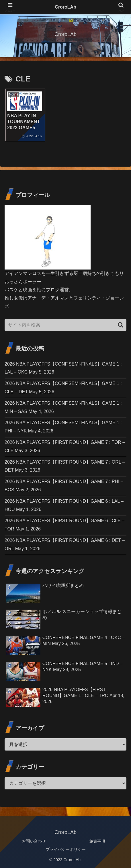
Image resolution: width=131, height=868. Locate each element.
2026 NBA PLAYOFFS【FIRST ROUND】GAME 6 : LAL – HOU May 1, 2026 (64, 505)
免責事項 (97, 841)
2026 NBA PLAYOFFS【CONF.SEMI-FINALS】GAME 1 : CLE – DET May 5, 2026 (63, 388)
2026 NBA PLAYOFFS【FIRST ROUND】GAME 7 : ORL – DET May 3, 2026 (65, 466)
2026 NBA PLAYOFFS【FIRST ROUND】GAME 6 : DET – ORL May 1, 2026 (65, 544)
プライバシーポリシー (66, 849)
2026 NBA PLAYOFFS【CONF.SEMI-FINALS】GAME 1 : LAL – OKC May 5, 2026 (63, 368)
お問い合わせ (34, 841)
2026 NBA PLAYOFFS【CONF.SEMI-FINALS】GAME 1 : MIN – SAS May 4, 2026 (63, 407)
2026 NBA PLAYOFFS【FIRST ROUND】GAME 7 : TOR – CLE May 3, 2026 (65, 446)
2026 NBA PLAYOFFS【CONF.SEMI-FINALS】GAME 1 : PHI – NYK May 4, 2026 (63, 427)
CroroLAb (65, 7)
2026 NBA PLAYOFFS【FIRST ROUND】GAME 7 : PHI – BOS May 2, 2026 (64, 486)
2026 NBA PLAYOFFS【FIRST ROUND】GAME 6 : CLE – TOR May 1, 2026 (64, 525)
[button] (121, 325)
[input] (65, 325)
